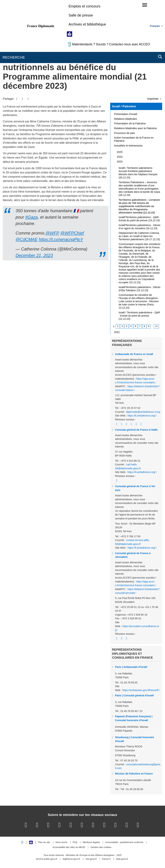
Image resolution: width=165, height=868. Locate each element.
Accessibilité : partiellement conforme (124, 842)
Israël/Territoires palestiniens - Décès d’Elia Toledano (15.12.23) (140, 289)
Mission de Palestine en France (134, 774)
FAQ (75, 842)
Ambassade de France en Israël (134, 354)
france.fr (106, 859)
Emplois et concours (84, 6)
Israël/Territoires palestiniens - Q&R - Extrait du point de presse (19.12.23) (139, 219)
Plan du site (44, 842)
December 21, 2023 (34, 255)
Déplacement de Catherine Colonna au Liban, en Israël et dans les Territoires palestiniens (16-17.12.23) (139, 236)
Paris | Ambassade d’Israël (131, 667)
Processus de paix (125, 133)
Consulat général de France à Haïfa (136, 430)
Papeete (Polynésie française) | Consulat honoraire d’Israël (134, 718)
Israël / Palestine (124, 106)
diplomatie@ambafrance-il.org (143, 412)
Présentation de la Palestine (130, 123)
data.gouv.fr (122, 859)
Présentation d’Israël (126, 114)
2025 (120, 152)
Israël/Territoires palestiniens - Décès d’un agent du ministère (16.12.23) (140, 227)
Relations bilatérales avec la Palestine (135, 128)
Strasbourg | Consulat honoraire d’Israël (135, 739)
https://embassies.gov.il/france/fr (141, 690)
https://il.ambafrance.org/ (141, 416)
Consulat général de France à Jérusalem (133, 555)
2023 (120, 162)
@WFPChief (72, 233)
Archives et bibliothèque (87, 24)
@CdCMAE (27, 239)
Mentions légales (91, 842)
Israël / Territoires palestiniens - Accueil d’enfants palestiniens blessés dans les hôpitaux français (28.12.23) (138, 173)
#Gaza (32, 217)
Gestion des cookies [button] (101, 847)
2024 (120, 157)
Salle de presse (81, 15)
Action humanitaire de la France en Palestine (134, 139)
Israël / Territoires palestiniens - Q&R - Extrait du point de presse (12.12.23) (139, 316)
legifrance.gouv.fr (72, 859)
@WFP (52, 233)
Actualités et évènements (128, 146)
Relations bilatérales (126, 119)
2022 (117, 332)
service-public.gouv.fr (47, 859)
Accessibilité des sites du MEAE (69, 847)
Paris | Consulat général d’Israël (134, 695)
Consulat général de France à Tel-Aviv (135, 488)
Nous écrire (61, 842)
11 (157, 326)
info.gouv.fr (91, 859)
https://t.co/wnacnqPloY (61, 239)
